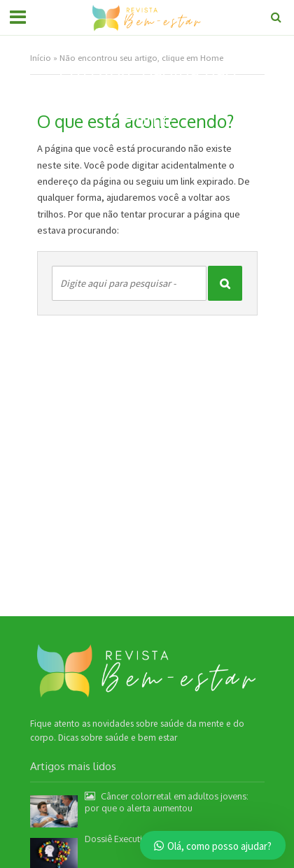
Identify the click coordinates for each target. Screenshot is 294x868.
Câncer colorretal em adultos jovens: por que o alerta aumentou (167, 802)
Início (41, 58)
